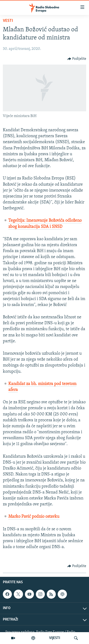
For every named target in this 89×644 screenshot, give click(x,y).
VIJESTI (55, 638)
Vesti (8, 21)
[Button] (77, 59)
